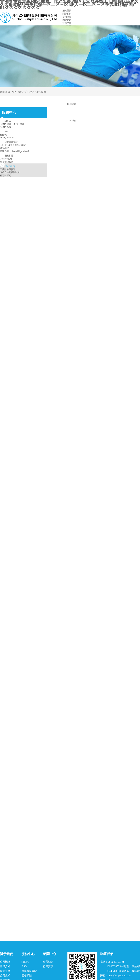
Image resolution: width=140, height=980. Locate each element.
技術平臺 (67, 23)
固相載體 (72, 104)
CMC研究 (72, 121)
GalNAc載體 (6, 159)
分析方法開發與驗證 (10, 172)
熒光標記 (4, 148)
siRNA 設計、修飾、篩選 (12, 124)
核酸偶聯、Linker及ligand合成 (15, 151)
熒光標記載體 (7, 162)
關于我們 (67, 14)
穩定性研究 (5, 175)
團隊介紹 (67, 20)
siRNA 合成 (6, 127)
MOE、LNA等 (7, 138)
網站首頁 (67, 11)
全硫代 (3, 135)
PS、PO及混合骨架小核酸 (13, 145)
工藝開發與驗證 (8, 169)
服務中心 (23, 92)
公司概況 (67, 17)
